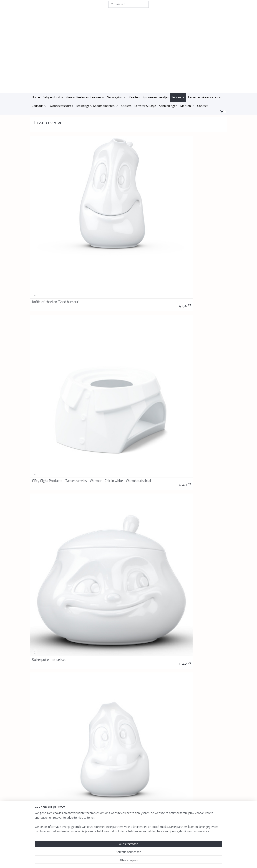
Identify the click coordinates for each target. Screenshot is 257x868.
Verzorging (117, 97)
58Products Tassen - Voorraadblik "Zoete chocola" (153, 622)
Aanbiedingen (168, 106)
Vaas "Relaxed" (142, 499)
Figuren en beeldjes (156, 97)
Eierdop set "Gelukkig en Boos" (50, 309)
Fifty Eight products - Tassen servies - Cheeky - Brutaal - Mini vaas (100, 558)
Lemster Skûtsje (145, 106)
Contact (202, 106)
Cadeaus (39, 106)
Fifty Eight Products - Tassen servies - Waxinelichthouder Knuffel (52, 620)
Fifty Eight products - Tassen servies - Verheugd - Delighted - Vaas (52, 558)
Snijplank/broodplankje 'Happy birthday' (149, 309)
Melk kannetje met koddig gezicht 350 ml (201, 184)
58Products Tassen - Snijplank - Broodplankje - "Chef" (201, 370)
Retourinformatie (82, 733)
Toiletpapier (191, 561)
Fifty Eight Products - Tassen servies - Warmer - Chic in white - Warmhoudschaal (101, 181)
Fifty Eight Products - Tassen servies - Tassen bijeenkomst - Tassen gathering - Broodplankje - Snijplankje (201, 430)
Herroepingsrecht (82, 725)
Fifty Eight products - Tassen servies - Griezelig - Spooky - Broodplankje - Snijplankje (102, 431)
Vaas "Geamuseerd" (196, 499)
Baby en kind (53, 97)
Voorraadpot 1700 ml (98, 248)
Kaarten (134, 97)
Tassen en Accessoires (204, 97)
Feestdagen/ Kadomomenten (97, 106)
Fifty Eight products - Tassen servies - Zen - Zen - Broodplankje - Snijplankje (102, 495)
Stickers (126, 106)
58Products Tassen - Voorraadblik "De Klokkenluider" (197, 620)
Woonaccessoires (61, 106)
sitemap (113, 861)
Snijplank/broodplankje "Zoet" (104, 311)
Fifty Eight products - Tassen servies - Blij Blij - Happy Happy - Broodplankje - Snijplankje (53, 431)
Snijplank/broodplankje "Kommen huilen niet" (199, 309)
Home (36, 97)
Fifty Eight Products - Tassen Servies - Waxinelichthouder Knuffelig (103, 620)
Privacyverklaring (82, 721)
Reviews (76, 737)
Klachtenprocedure (82, 729)
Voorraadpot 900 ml (47, 248)
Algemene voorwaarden (85, 717)
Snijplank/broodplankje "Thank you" (99, 372)
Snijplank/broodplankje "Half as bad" (53, 372)
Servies (178, 97)
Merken (187, 106)
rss (119, 861)
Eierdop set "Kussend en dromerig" (150, 247)
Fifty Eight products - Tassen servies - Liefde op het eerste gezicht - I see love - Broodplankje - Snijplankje (151, 430)
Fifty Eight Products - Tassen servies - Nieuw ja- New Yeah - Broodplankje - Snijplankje (51, 494)
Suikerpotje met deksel (149, 186)
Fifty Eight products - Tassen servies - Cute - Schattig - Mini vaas (149, 558)
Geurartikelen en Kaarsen (85, 97)
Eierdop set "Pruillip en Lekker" (199, 247)
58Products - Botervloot (50, 686)
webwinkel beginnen (132, 861)
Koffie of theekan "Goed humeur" (49, 184)
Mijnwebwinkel (163, 861)
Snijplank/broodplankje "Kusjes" (149, 372)
